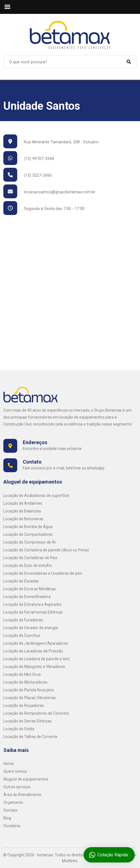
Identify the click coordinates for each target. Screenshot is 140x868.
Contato (10, 810)
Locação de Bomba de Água (28, 527)
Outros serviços (17, 787)
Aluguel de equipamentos (26, 779)
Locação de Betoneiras (23, 519)
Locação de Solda (19, 729)
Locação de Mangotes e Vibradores (34, 667)
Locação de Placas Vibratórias (30, 698)
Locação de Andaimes (23, 503)
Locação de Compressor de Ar (30, 542)
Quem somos (15, 771)
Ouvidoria (12, 826)
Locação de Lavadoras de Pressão (33, 651)
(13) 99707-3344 (29, 159)
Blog (7, 818)
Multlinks (70, 861)
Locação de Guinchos (22, 636)
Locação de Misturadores (25, 682)
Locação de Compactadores (28, 534)
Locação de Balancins (22, 511)
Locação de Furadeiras (23, 620)
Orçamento (13, 802)
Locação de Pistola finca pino (29, 690)
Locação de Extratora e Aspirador (32, 604)
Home (9, 764)
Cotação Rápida (109, 855)
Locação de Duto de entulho (28, 566)
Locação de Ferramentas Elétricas (33, 612)
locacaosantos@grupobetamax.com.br (49, 192)
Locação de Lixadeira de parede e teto (37, 659)
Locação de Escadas (21, 581)
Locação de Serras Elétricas (27, 721)
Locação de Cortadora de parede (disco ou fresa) (46, 550)
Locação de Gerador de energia (31, 628)
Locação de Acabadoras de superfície (36, 496)
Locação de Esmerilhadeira (27, 597)
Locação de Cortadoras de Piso (30, 558)
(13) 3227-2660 (27, 175)
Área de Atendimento (22, 795)
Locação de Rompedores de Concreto (36, 713)
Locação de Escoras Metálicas (30, 589)
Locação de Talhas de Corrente (30, 737)
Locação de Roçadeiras (24, 706)
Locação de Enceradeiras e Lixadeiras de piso (43, 573)
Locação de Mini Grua (22, 674)
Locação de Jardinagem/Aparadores (36, 643)
